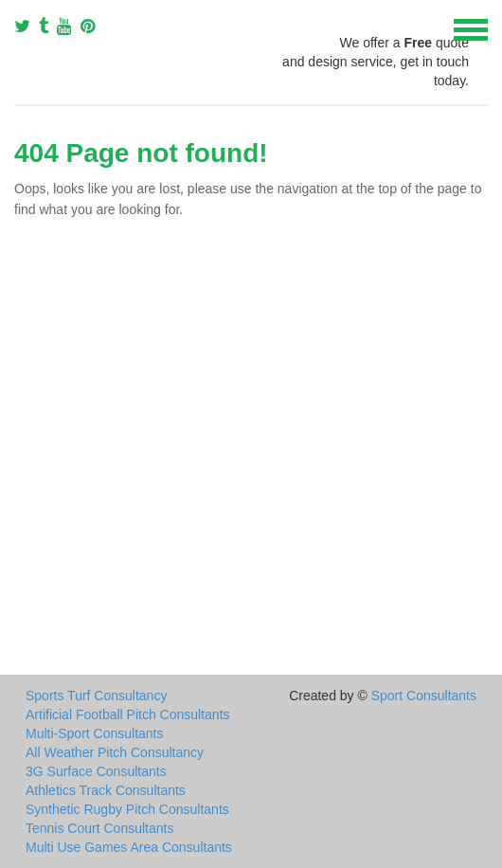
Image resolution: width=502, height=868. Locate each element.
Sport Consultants (424, 696)
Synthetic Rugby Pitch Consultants (127, 809)
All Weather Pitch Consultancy (115, 752)
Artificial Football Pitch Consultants (128, 714)
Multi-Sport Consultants (95, 733)
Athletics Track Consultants (106, 790)
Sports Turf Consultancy (96, 696)
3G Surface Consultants (96, 771)
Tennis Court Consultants (99, 828)
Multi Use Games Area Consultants (129, 847)
